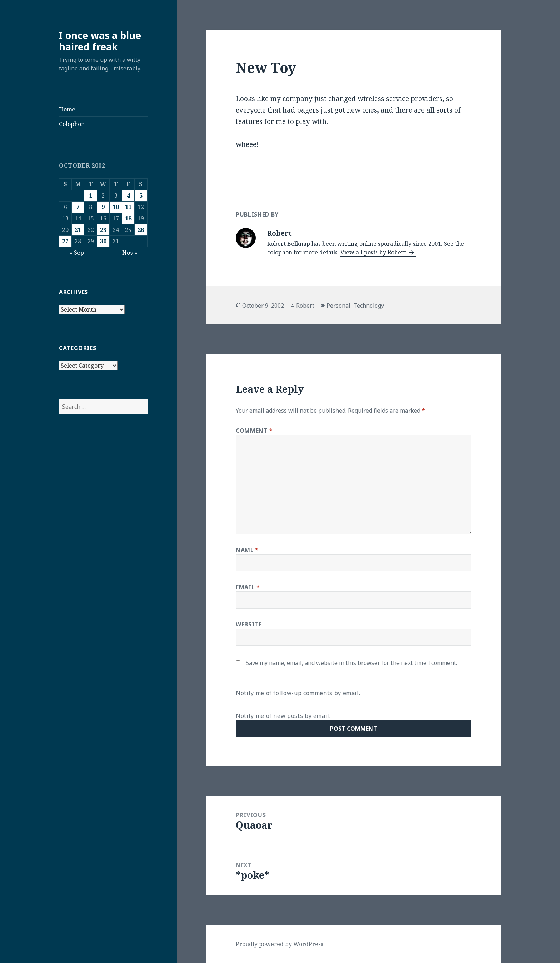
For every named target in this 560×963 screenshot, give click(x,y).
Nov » (130, 253)
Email (248, 587)
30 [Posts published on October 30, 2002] (103, 241)
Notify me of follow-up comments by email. (298, 693)
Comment (254, 431)
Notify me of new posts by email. (283, 716)
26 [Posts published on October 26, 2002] (141, 230)
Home (67, 109)
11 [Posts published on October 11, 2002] (128, 207)
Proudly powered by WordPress (279, 944)
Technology (369, 306)
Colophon (72, 124)
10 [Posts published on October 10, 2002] (116, 207)
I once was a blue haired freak (100, 41)
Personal (338, 306)
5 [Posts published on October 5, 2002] (141, 195)
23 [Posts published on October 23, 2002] (103, 230)
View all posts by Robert (374, 252)
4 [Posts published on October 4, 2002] (128, 195)
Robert (305, 306)
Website (249, 624)
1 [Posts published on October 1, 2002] (91, 195)
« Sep (77, 253)
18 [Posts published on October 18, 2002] (128, 218)
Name (247, 550)
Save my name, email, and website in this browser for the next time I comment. (351, 663)
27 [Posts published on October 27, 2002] (65, 241)
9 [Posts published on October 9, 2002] (103, 207)
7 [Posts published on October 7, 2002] (78, 207)
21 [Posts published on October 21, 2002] (78, 230)
